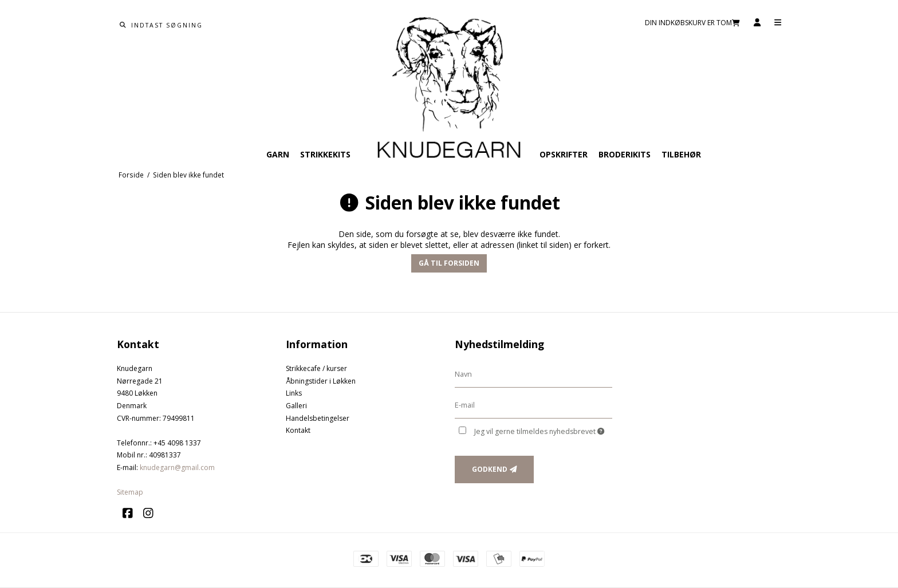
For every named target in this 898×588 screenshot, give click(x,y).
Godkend (490, 469)
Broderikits (625, 154)
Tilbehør (681, 154)
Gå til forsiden (449, 263)
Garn (278, 154)
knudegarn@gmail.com (177, 467)
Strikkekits (325, 154)
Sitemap (130, 492)
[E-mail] (533, 405)
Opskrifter (564, 154)
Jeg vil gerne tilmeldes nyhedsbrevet (539, 431)
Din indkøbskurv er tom (692, 23)
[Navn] (533, 374)
